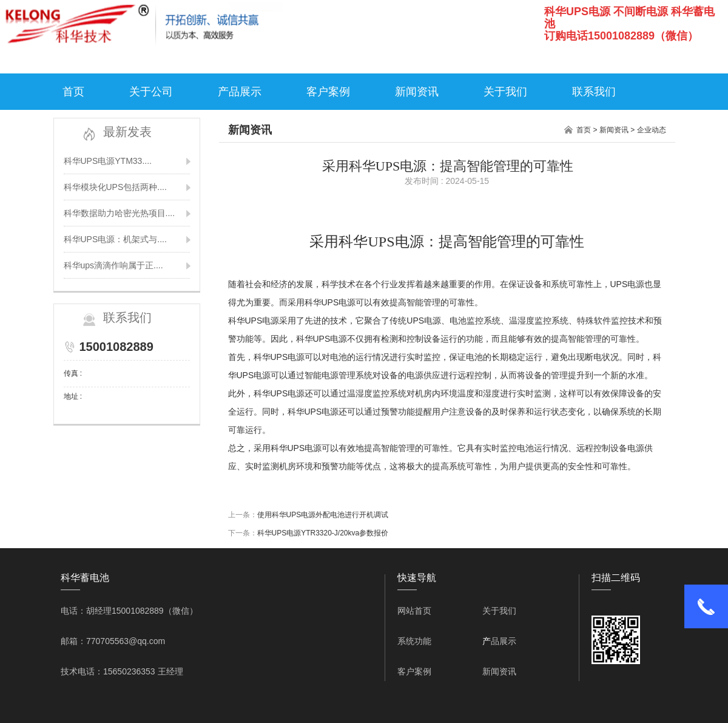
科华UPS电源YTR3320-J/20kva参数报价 (323, 533)
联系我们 (594, 92)
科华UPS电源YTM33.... (108, 161)
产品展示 (240, 92)
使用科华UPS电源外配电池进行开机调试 (323, 515)
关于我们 (505, 92)
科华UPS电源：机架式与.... (115, 239)
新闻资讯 (417, 92)
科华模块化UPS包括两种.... (115, 187)
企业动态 (652, 130)
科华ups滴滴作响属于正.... (113, 265)
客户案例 (328, 92)
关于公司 (151, 92)
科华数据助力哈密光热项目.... (120, 213)
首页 (73, 92)
